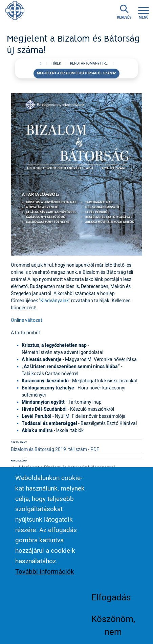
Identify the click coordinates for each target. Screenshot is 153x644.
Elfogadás (111, 604)
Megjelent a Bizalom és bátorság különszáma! (67, 467)
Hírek (56, 63)
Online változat (27, 320)
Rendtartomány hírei (89, 63)
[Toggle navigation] (144, 12)
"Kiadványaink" (54, 300)
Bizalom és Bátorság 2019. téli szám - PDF (55, 449)
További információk (45, 578)
